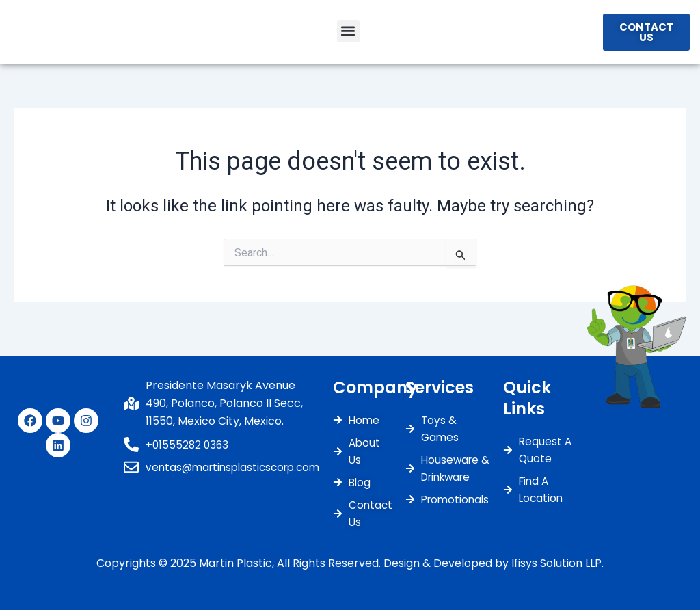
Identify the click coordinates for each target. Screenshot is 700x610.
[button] (348, 33)
